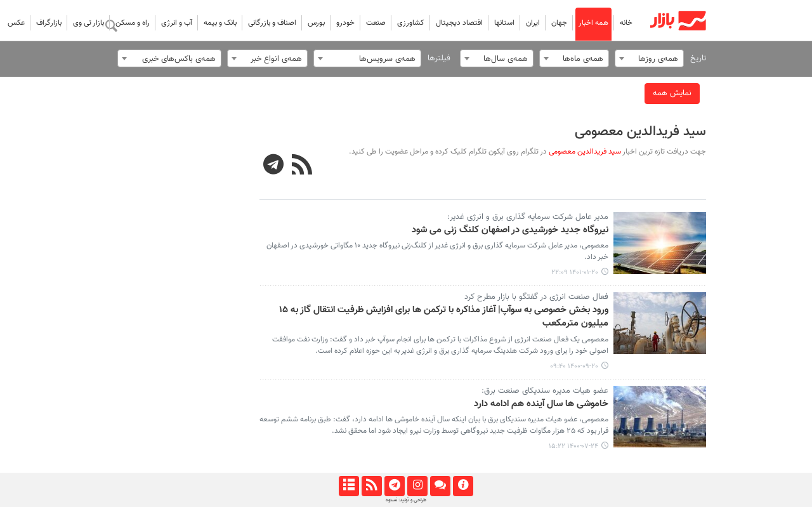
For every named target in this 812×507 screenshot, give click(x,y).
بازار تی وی (88, 23)
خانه (626, 23)
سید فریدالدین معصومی (640, 132)
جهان (559, 23)
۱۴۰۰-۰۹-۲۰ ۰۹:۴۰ (574, 366)
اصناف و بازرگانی (272, 23)
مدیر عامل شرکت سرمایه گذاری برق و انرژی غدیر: (528, 217)
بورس (316, 23)
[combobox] (649, 58)
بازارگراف (49, 23)
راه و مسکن (133, 23)
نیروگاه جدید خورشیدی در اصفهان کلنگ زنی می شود (510, 230)
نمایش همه (672, 93)
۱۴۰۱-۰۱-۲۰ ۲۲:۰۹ (575, 273)
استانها (504, 23)
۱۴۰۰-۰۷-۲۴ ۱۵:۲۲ (573, 446)
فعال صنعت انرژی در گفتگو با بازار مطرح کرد (536, 297)
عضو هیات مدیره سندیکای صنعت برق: (545, 391)
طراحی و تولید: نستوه (406, 500)
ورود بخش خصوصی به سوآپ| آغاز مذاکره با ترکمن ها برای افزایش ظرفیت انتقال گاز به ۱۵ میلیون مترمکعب (444, 317)
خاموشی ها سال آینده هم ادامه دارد (541, 404)
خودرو (345, 23)
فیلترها (439, 58)
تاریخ (698, 58)
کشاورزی (411, 23)
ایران (533, 23)
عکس (16, 23)
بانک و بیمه (220, 23)
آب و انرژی (177, 23)
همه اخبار (593, 23)
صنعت (376, 23)
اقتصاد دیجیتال (459, 23)
